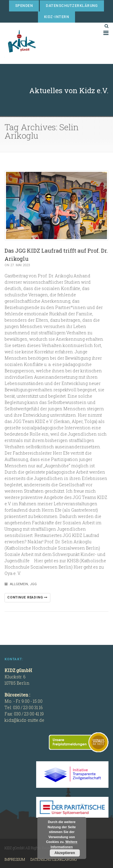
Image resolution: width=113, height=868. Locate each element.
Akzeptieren (65, 853)
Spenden (24, 6)
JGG (33, 584)
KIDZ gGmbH (50, 43)
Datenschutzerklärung (72, 6)
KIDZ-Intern (56, 17)
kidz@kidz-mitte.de (24, 720)
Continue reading (27, 597)
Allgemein (19, 584)
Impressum (15, 859)
